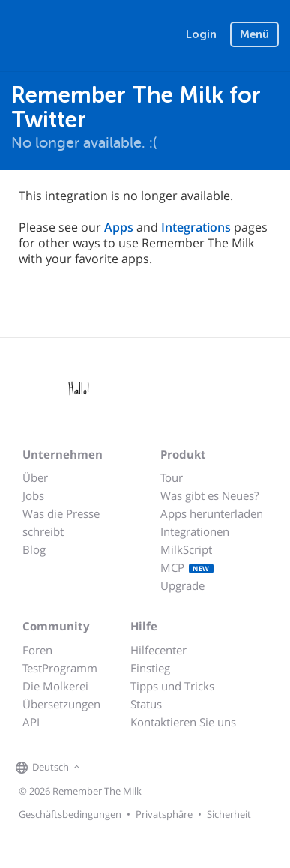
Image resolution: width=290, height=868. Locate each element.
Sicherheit (229, 814)
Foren (37, 650)
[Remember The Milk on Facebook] (106, 768)
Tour (172, 477)
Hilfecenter (158, 650)
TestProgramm (60, 668)
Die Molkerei (55, 686)
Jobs (33, 495)
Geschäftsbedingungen (70, 814)
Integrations (196, 227)
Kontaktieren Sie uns (183, 722)
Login (201, 34)
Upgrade (182, 585)
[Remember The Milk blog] (145, 768)
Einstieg (150, 668)
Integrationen (195, 531)
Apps (119, 227)
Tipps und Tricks (172, 686)
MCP (187, 567)
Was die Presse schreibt (61, 522)
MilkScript (186, 549)
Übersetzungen (61, 704)
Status (146, 704)
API (31, 722)
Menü (254, 34)
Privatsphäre (164, 814)
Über (35, 477)
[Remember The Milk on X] (127, 768)
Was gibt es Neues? (209, 495)
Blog (34, 549)
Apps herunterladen (212, 513)
